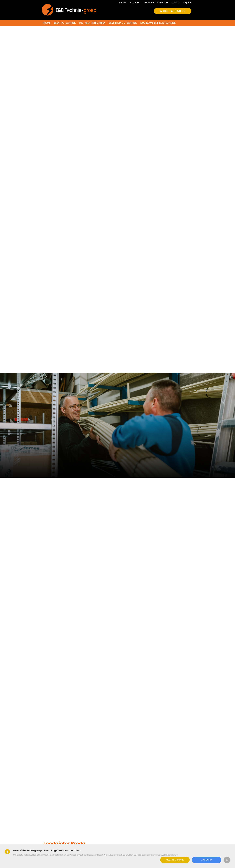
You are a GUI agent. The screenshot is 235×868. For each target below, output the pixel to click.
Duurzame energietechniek (158, 23)
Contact (175, 2)
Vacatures (135, 2)
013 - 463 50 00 (173, 11)
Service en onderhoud (156, 2)
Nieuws (122, 2)
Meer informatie (175, 860)
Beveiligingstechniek (123, 23)
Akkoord (207, 860)
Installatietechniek (92, 23)
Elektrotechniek (65, 23)
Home (47, 23)
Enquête (187, 2)
